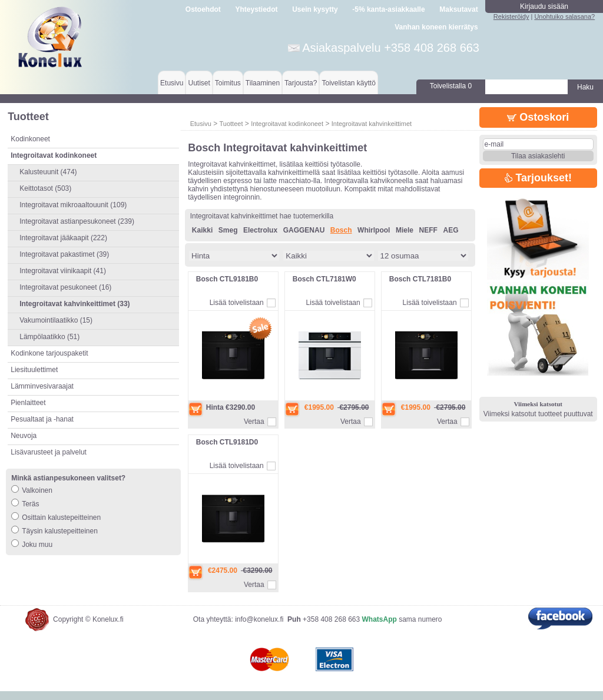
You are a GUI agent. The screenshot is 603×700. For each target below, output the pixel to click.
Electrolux (260, 230)
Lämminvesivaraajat (42, 386)
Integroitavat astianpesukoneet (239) (77, 221)
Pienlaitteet (28, 403)
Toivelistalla (451, 86)
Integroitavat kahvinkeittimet (372, 124)
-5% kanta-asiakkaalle (388, 9)
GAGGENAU (304, 230)
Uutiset (199, 83)
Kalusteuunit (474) (48, 172)
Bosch (341, 230)
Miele (405, 230)
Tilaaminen (263, 83)
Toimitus (228, 83)
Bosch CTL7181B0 (420, 279)
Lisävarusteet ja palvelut (49, 452)
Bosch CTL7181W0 (324, 279)
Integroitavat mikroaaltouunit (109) (73, 205)
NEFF (428, 230)
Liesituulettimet (34, 370)
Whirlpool (374, 230)
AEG (450, 230)
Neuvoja (24, 436)
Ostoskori (538, 117)
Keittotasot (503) (45, 188)
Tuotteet (231, 124)
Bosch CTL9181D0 (227, 442)
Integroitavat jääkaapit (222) (63, 238)
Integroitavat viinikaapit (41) (63, 271)
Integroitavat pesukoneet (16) (65, 287)
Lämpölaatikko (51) (49, 337)
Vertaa (254, 422)
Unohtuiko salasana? (564, 16)
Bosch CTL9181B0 (227, 279)
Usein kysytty (315, 9)
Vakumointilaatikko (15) (56, 320)
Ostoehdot (203, 9)
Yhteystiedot (257, 9)
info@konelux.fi (259, 628)
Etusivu (172, 83)
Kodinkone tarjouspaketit (49, 353)
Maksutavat (458, 9)
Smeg (228, 230)
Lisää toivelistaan (237, 303)
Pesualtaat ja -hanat (42, 419)
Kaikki (202, 230)
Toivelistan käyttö (348, 83)
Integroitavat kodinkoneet (287, 124)
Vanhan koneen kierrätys (436, 27)
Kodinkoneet (30, 139)
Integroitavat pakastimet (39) (64, 254)
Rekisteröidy (511, 16)
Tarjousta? (301, 83)
